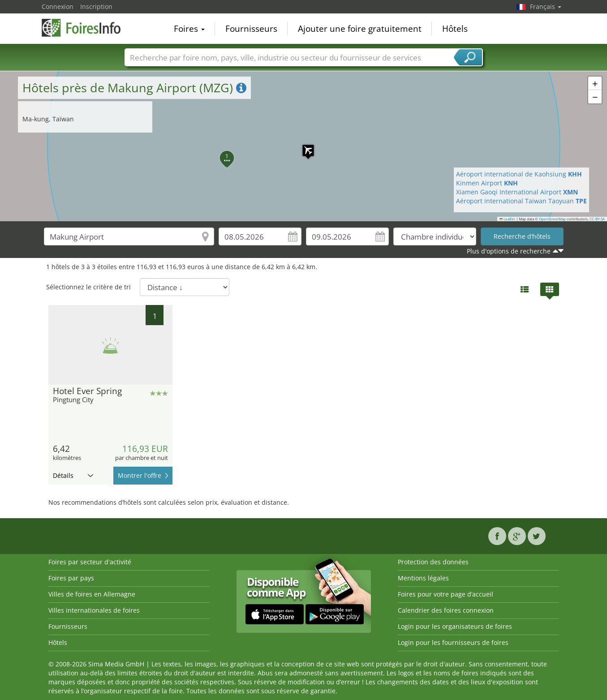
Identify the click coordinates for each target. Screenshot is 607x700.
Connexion (58, 6)
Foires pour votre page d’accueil (446, 594)
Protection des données (433, 562)
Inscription (96, 6)
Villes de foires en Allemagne (92, 594)
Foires (189, 29)
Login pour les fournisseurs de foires (453, 642)
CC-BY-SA (597, 219)
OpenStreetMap (552, 219)
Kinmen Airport (487, 183)
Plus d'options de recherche (509, 251)
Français (546, 6)
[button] (304, 146)
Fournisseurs (251, 29)
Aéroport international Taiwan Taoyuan (521, 201)
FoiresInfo (86, 28)
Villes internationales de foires (94, 610)
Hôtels (455, 29)
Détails (73, 475)
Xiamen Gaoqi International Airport (517, 192)
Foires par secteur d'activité (90, 562)
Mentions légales (423, 578)
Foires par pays (71, 578)
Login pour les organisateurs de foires (455, 626)
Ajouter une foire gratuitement (360, 29)
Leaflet (508, 219)
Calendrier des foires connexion (446, 610)
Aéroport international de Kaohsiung (519, 174)
